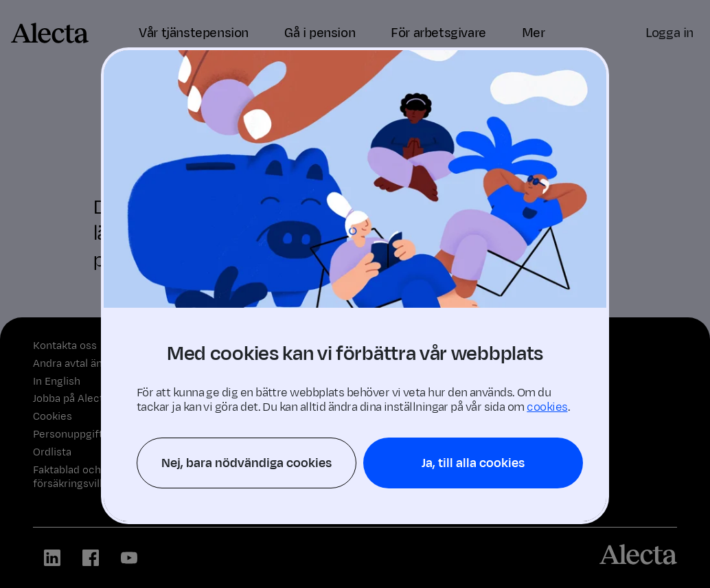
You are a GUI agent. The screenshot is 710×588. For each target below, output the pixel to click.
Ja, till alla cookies (473, 463)
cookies (547, 407)
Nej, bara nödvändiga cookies (247, 463)
